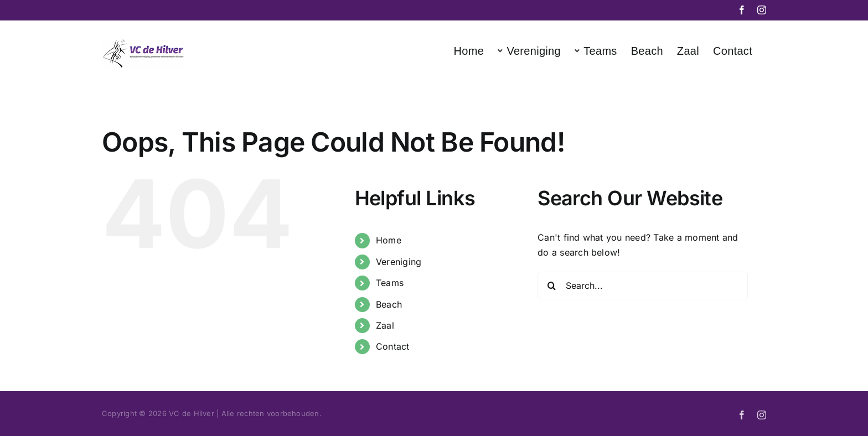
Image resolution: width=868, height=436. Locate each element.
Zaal (385, 325)
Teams (390, 283)
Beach (389, 304)
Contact (393, 346)
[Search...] (643, 286)
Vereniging (399, 262)
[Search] (551, 286)
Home (389, 240)
